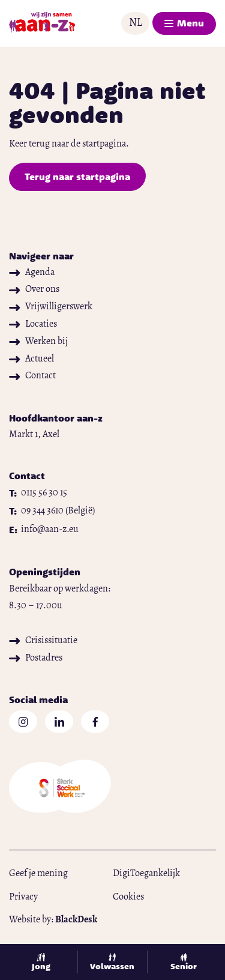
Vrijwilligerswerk (51, 307)
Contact (32, 376)
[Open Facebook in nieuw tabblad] (95, 722)
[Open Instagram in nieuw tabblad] (23, 722)
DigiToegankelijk (146, 874)
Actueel (31, 359)
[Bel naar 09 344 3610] (52, 511)
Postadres (36, 658)
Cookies (128, 897)
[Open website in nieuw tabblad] (112, 789)
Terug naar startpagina (77, 177)
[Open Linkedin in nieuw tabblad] (59, 722)
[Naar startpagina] (42, 23)
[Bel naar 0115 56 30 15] (38, 493)
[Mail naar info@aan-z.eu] (44, 530)
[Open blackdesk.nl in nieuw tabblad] (76, 920)
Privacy (23, 897)
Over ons (34, 289)
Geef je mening (38, 874)
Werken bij (38, 342)
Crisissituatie (43, 641)
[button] (135, 23)
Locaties (33, 324)
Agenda (32, 273)
